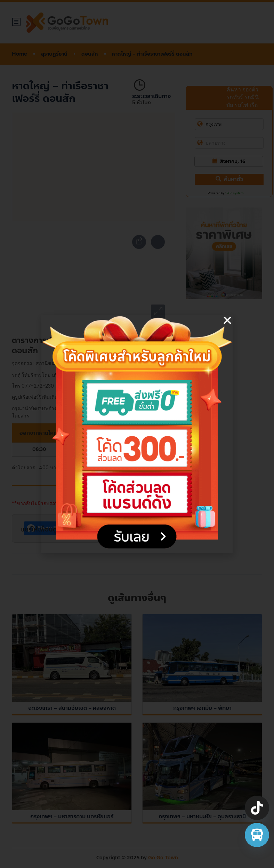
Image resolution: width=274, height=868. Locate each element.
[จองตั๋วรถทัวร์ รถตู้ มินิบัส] (257, 835)
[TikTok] (257, 808)
